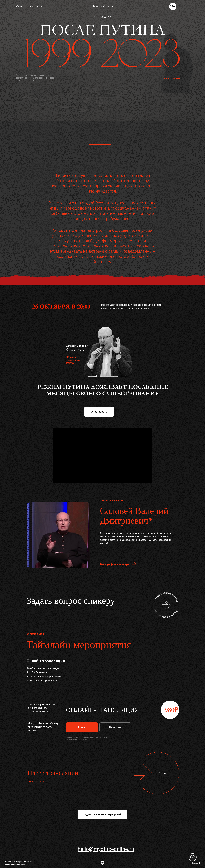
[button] (166, 605)
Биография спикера (115, 564)
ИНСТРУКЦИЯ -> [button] (36, 782)
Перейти (163, 773)
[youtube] (102, 863)
